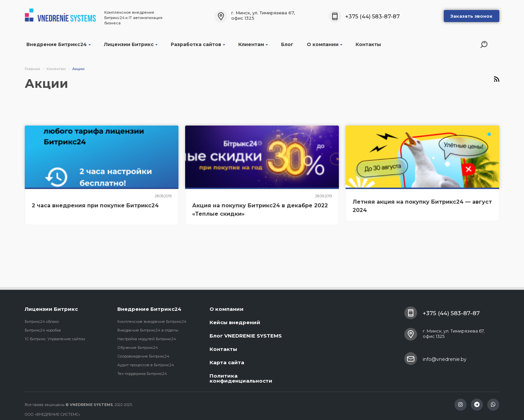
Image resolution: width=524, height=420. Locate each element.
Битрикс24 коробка (43, 330)
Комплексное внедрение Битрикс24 (152, 322)
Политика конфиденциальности (241, 378)
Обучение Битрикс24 (138, 348)
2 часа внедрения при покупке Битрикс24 (95, 205)
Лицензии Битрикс (131, 44)
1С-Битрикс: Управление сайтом (55, 339)
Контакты (368, 44)
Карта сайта (227, 362)
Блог (287, 44)
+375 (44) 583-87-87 (372, 17)
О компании (324, 44)
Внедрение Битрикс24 (58, 44)
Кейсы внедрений (235, 322)
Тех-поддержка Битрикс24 (142, 374)
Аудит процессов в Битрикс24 (146, 365)
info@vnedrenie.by (445, 359)
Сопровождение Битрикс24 (143, 356)
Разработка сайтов (198, 44)
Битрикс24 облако (42, 322)
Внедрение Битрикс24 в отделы (148, 330)
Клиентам (253, 44)
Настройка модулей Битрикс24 (147, 339)
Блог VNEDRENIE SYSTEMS (246, 336)
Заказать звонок (472, 16)
